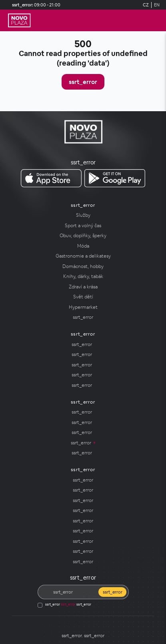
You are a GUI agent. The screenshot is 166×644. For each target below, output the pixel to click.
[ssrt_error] (19, 20)
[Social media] (75, 623)
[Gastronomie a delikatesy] (83, 256)
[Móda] (83, 246)
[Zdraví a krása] (83, 287)
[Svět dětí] (83, 297)
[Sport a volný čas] (83, 226)
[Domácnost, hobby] (83, 266)
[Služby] (83, 215)
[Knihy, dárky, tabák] (83, 276)
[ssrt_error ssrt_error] (51, 178)
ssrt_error (83, 82)
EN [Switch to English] (157, 5)
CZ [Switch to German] (146, 5)
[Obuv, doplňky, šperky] (83, 236)
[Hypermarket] (83, 307)
